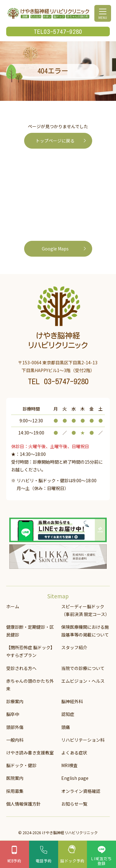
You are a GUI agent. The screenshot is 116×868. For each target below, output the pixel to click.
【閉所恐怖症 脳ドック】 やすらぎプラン (31, 651)
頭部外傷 (15, 727)
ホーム (13, 606)
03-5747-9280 (66, 381)
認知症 (68, 714)
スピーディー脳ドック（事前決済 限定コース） (85, 610)
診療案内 (15, 701)
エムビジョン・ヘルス (83, 681)
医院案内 (15, 778)
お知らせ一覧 (74, 803)
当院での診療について (83, 668)
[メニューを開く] (103, 13)
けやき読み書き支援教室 (30, 752)
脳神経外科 (72, 701)
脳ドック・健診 (21, 765)
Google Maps (55, 249)
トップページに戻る (55, 141)
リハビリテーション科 (83, 740)
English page (75, 778)
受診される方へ (21, 668)
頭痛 (66, 727)
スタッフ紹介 (74, 647)
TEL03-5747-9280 (58, 31)
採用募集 (15, 791)
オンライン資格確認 (81, 791)
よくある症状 (74, 752)
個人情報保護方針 (24, 803)
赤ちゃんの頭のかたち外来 (30, 684)
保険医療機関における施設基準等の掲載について (85, 630)
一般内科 (15, 740)
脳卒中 (13, 714)
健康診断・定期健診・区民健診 (30, 630)
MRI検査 (69, 765)
